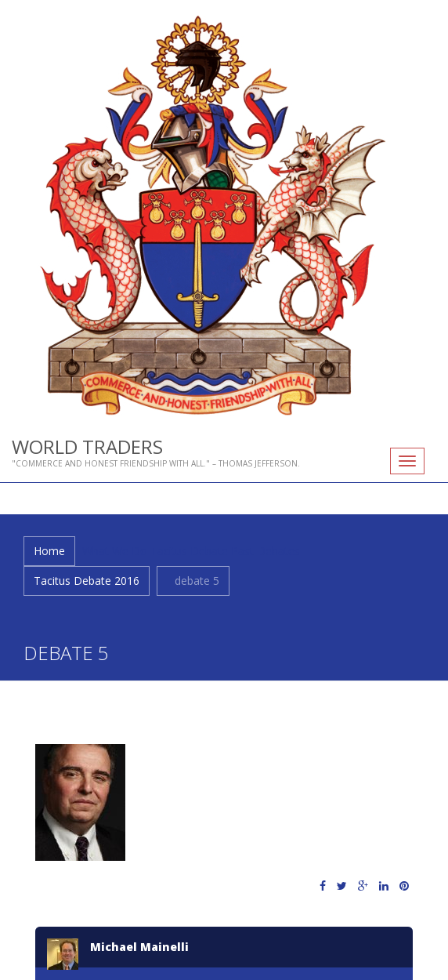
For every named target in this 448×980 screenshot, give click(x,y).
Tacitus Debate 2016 (87, 581)
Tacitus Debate (189, 551)
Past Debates (266, 551)
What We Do (115, 551)
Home (49, 551)
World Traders (87, 446)
